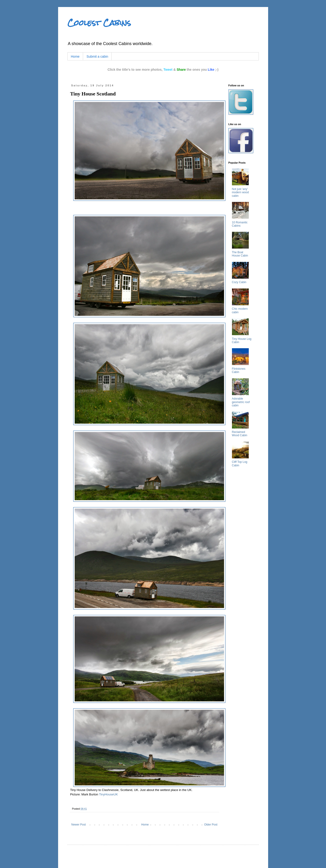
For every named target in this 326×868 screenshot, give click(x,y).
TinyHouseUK (108, 794)
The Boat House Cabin (240, 254)
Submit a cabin (97, 56)
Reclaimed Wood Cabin (240, 434)
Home (75, 56)
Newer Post (79, 825)
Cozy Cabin (239, 282)
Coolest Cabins (99, 23)
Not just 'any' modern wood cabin (240, 192)
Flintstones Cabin (239, 370)
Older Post (211, 825)
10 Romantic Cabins (240, 224)
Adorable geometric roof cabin (241, 402)
